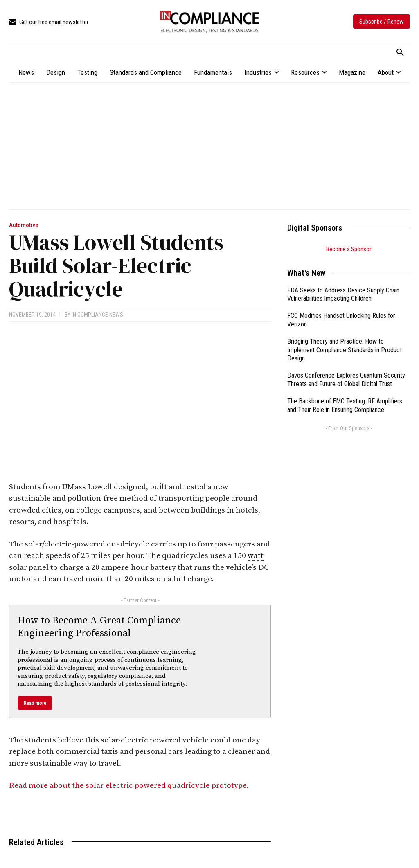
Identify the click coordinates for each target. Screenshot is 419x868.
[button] (400, 53)
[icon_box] (49, 22)
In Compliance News (97, 315)
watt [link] (256, 556)
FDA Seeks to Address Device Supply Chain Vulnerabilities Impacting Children (343, 295)
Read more (35, 703)
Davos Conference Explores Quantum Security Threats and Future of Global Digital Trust (346, 380)
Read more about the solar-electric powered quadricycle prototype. (130, 786)
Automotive (24, 225)
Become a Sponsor (349, 249)
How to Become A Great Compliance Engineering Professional (99, 627)
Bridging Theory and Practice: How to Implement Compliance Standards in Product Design (345, 350)
